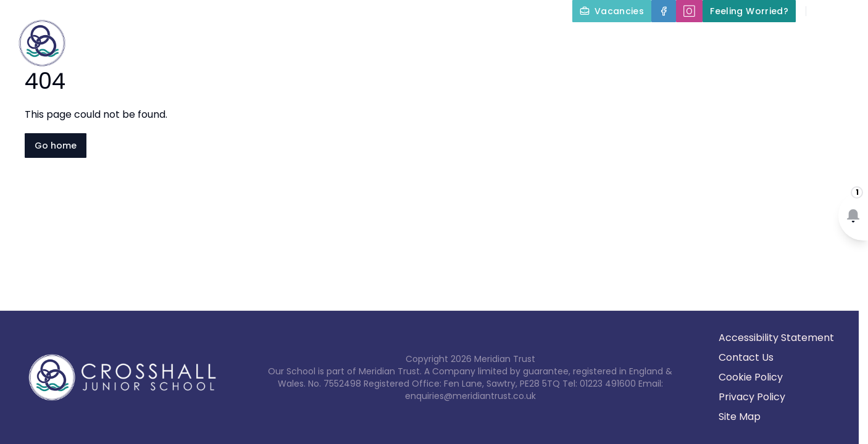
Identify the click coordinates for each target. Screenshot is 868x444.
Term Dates (762, 39)
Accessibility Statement (776, 338)
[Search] (822, 11)
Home (235, 39)
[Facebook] (664, 11)
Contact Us (832, 69)
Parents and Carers (653, 39)
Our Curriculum (527, 39)
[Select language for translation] (848, 11)
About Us (306, 39)
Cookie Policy (751, 377)
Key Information (409, 39)
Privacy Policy (752, 397)
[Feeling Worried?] (749, 11)
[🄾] (689, 11)
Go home (56, 146)
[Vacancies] (612, 11)
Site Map (740, 417)
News (836, 39)
